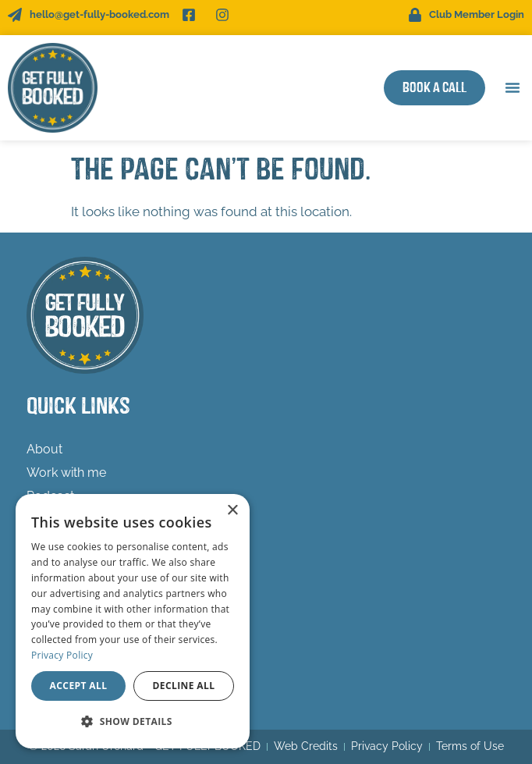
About (44, 449)
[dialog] (133, 621)
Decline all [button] (184, 686)
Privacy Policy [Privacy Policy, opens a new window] (62, 655)
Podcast (50, 496)
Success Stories (73, 543)
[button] (512, 87)
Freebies (51, 519)
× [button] (232, 511)
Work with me (66, 473)
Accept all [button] (79, 686)
